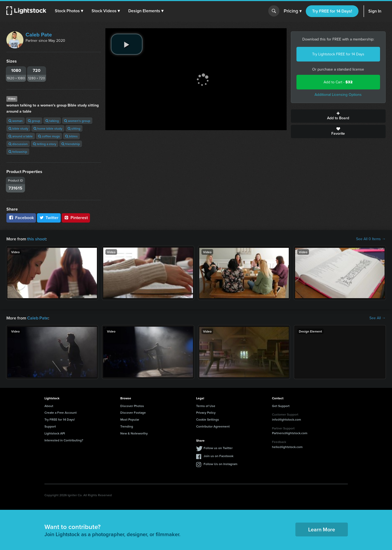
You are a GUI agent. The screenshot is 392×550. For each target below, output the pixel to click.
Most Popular (130, 419)
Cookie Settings (208, 419)
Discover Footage (133, 412)
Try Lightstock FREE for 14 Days (338, 54)
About (49, 406)
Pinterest (76, 218)
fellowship (18, 152)
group (34, 121)
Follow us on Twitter (218, 448)
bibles (71, 136)
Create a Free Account (61, 412)
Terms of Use (206, 406)
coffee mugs (49, 136)
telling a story (45, 144)
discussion (18, 144)
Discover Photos (132, 406)
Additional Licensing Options (338, 95)
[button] (69, 11)
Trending (127, 426)
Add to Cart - (338, 82)
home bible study (48, 128)
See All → (377, 318)
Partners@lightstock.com (290, 433)
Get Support (281, 406)
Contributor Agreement (213, 426)
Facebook (21, 218)
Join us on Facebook (218, 456)
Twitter (49, 218)
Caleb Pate (39, 35)
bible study (18, 128)
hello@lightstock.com (287, 447)
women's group (77, 121)
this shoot (36, 239)
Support (50, 426)
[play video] (127, 44)
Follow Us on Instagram (220, 464)
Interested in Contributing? (64, 440)
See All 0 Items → (371, 239)
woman (16, 121)
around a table (21, 136)
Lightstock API (55, 433)
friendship (71, 144)
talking (52, 121)
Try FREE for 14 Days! (332, 11)
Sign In (375, 11)
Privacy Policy (206, 412)
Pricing (293, 11)
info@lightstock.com (286, 419)
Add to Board (338, 116)
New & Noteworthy (134, 433)
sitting (74, 128)
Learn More (322, 529)
